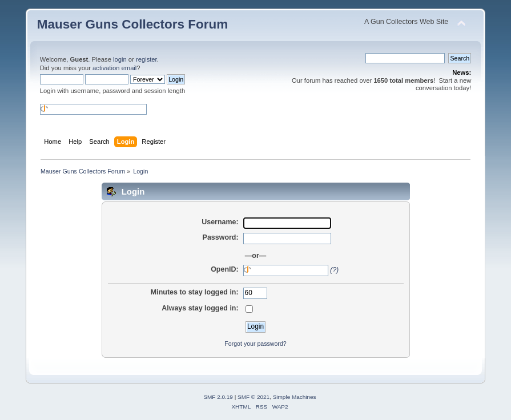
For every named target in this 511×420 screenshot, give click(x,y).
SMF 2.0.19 (218, 397)
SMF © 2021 (254, 397)
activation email (114, 68)
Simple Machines (295, 397)
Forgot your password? (255, 344)
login (120, 59)
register (146, 59)
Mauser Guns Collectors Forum (132, 24)
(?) (334, 270)
